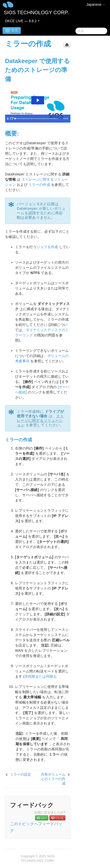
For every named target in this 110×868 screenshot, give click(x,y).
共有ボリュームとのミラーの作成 (53, 779)
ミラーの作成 (39, 185)
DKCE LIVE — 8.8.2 (22, 21)
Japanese (96, 4)
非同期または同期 (39, 676)
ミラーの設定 (21, 774)
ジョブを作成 (47, 247)
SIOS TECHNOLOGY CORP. (36, 12)
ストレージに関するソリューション (40, 420)
